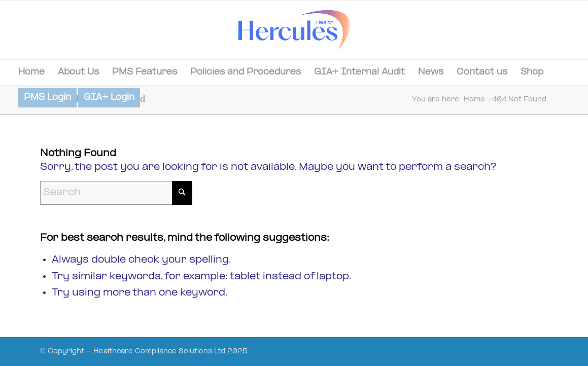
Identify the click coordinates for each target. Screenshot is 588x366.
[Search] (116, 193)
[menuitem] (31, 72)
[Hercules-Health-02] (294, 30)
